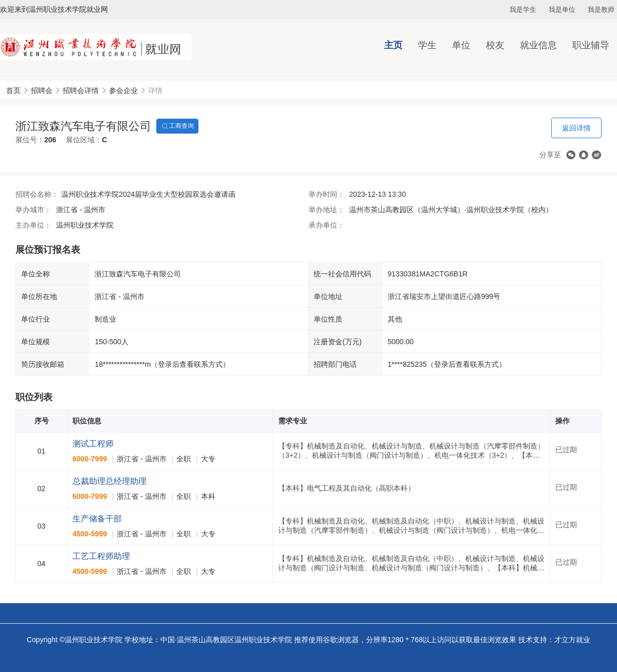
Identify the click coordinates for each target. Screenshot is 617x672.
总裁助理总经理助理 (110, 481)
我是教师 (601, 10)
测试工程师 (93, 444)
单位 (461, 45)
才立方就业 (572, 640)
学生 (427, 45)
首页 (13, 90)
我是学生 (523, 10)
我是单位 (562, 10)
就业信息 (538, 45)
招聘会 (42, 90)
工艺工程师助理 (101, 556)
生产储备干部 (97, 519)
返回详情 (576, 128)
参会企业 (123, 90)
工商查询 (177, 126)
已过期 (566, 450)
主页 (393, 45)
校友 (495, 45)
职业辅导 (591, 45)
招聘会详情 (81, 90)
